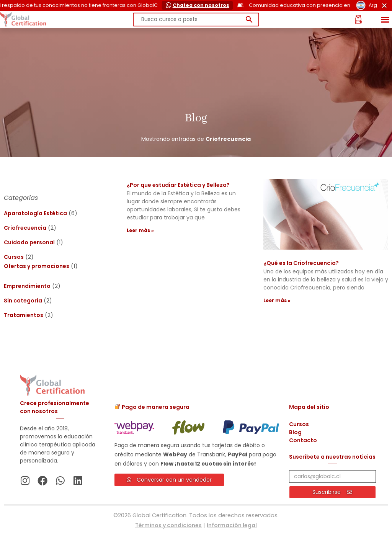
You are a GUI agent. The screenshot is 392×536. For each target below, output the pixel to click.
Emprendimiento (27, 286)
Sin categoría (23, 301)
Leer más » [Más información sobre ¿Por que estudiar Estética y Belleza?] (140, 230)
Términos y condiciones (168, 525)
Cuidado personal (29, 242)
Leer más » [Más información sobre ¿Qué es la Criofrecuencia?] (277, 300)
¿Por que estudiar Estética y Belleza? (178, 185)
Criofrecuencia (25, 228)
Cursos (14, 257)
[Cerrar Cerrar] (384, 6)
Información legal (232, 525)
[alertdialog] (196, 6)
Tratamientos (24, 315)
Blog (295, 432)
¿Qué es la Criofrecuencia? (301, 263)
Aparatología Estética (35, 213)
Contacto (303, 440)
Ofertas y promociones (37, 266)
